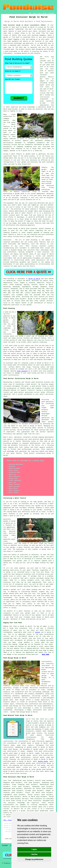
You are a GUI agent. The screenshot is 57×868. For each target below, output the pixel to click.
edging (38, 632)
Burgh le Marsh (34, 279)
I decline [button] (34, 854)
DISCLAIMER (51, 13)
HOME (30, 13)
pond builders (21, 299)
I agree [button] (34, 849)
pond (48, 65)
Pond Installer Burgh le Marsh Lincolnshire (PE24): (25, 25)
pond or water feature (24, 213)
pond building (32, 240)
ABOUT (39, 13)
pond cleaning (30, 347)
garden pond (48, 169)
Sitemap (5, 845)
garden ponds (43, 761)
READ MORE (46, 654)
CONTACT (44, 13)
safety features (10, 139)
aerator (43, 432)
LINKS (34, 13)
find (9, 781)
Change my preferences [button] (34, 859)
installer (46, 219)
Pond (5, 279)
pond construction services (16, 773)
